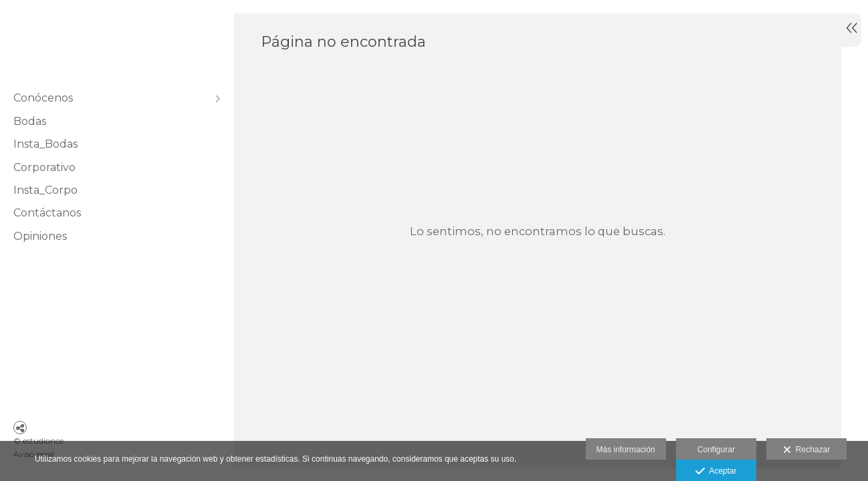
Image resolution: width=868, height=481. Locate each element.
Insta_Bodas (45, 144)
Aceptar (716, 472)
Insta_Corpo (45, 190)
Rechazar (806, 450)
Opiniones (40, 236)
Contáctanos (47, 213)
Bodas (30, 121)
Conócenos (43, 98)
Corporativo (44, 167)
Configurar (716, 450)
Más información (626, 450)
